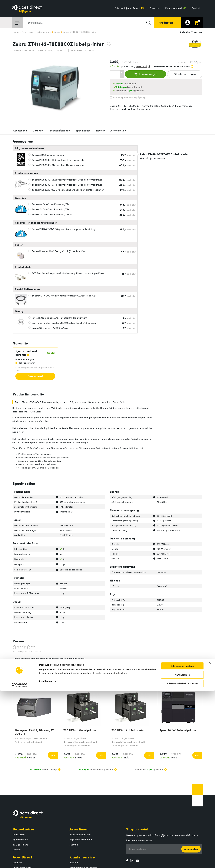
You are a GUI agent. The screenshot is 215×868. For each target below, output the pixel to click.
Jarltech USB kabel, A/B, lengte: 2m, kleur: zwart (59, 318)
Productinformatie (59, 130)
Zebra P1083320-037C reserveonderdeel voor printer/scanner (68, 190)
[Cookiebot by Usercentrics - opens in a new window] (19, 862)
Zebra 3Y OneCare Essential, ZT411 (51, 209)
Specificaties (83, 130)
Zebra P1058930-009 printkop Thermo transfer (59, 160)
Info (53, 755)
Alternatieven (118, 130)
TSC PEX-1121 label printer (80, 730)
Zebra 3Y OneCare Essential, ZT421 (52, 214)
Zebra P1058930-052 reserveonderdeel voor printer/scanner (67, 179)
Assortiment (80, 829)
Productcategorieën (80, 834)
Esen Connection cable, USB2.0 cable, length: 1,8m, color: (65, 323)
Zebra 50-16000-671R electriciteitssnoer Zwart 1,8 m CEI (64, 295)
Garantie (38, 130)
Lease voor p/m (190, 62)
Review (100, 130)
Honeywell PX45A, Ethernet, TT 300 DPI (34, 732)
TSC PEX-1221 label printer (128, 730)
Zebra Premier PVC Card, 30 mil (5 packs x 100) (59, 251)
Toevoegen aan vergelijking (127, 97)
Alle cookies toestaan (182, 843)
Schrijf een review (25, 666)
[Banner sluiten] (210, 840)
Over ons (154, 8)
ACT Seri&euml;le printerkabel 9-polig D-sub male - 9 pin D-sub (68, 273)
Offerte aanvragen (185, 74)
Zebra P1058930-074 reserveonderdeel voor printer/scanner (67, 185)
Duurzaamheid (173, 8)
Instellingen (45, 858)
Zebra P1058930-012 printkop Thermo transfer (58, 165)
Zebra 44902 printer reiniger (48, 155)
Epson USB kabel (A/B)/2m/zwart (51, 328)
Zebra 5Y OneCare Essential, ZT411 (52, 204)
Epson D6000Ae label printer (178, 730)
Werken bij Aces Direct (128, 8)
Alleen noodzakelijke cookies (182, 861)
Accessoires (20, 130)
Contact (196, 8)
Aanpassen (183, 852)
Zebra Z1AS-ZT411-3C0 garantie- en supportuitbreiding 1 (64, 229)
